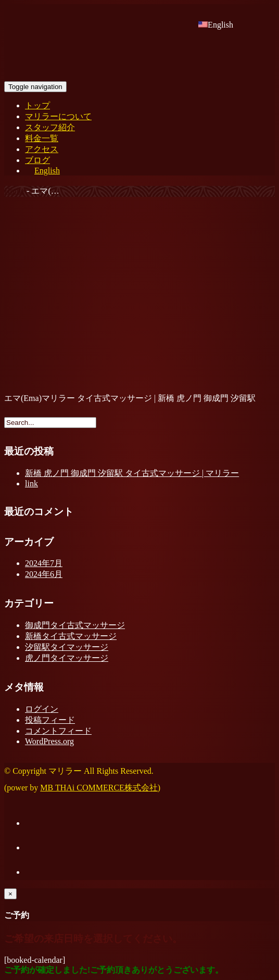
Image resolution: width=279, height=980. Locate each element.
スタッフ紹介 (50, 127)
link (31, 483)
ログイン (42, 709)
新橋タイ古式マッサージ (71, 636)
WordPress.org (49, 741)
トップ (37, 105)
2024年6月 (44, 574)
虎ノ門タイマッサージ (67, 658)
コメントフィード (58, 731)
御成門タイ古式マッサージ (75, 625)
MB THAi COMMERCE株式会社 (99, 788)
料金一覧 (42, 138)
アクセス (42, 149)
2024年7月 (44, 563)
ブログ (37, 160)
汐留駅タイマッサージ (67, 647)
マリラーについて (58, 116)
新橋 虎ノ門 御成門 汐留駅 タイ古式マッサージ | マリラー (132, 473)
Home (14, 191)
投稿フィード (50, 720)
